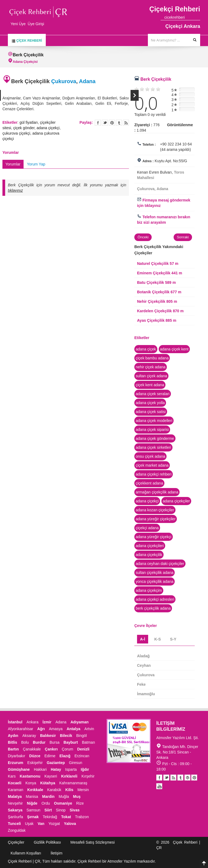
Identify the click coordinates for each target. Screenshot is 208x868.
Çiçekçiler (16, 842)
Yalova (70, 824)
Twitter (105, 123)
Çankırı (51, 749)
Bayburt (71, 742)
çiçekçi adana (147, 528)
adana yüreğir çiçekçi (154, 537)
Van (41, 824)
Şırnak (33, 817)
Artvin (89, 729)
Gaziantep (56, 763)
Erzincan (82, 756)
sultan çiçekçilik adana (155, 573)
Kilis (69, 790)
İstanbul (15, 722)
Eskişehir (35, 763)
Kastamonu (30, 776)
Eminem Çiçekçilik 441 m (160, 273)
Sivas (75, 810)
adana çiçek (146, 349)
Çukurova (64, 81)
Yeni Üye (18, 24)
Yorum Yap (36, 164)
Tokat (66, 817)
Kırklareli (69, 776)
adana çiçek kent (174, 349)
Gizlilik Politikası (47, 842)
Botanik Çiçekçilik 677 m (159, 292)
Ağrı (41, 729)
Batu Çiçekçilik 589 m (156, 282)
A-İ (143, 639)
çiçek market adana (152, 465)
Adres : (148, 161)
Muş (77, 797)
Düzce (35, 756)
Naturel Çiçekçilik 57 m (158, 264)
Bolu (25, 742)
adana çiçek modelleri (154, 421)
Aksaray (29, 736)
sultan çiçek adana (151, 376)
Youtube (187, 778)
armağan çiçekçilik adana (157, 492)
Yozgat (54, 824)
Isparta (71, 769)
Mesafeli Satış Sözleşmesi (92, 842)
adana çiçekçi (48, 128)
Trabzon (82, 817)
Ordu (46, 803)
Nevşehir (15, 803)
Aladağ (143, 656)
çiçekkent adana (149, 483)
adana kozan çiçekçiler (155, 510)
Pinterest (194, 778)
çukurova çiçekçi (16, 133)
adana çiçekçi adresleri (155, 599)
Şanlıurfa (15, 817)
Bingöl (81, 736)
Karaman (16, 790)
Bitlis (12, 742)
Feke (141, 684)
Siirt (48, 810)
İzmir (47, 722)
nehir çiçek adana (151, 367)
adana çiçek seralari (153, 394)
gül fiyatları (29, 122)
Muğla (64, 797)
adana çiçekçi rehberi (154, 474)
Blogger (173, 778)
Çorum (67, 749)
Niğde (32, 803)
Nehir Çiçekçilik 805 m (157, 301)
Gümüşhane (19, 769)
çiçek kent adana (150, 385)
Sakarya (15, 810)
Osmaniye (63, 803)
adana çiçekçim (149, 590)
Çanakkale (32, 749)
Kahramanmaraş (73, 783)
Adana (87, 81)
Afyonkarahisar (20, 729)
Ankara (32, 722)
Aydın (13, 736)
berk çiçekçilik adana (153, 608)
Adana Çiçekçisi (25, 62)
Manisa (32, 797)
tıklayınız (15, 190)
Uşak (29, 824)
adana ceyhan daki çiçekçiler (160, 564)
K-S (158, 639)
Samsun (33, 810)
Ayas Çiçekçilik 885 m (157, 320)
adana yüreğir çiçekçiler (156, 519)
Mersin (83, 790)
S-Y (173, 639)
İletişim (57, 853)
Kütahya (48, 783)
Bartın (13, 749)
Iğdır (85, 769)
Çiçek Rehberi (27, 41)
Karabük (54, 790)
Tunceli (14, 824)
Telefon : (149, 145)
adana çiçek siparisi (152, 430)
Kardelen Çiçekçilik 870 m (160, 311)
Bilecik (66, 736)
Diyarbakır (17, 756)
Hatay (56, 769)
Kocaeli (15, 783)
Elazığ (65, 756)
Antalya (74, 729)
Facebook (159, 778)
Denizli (83, 749)
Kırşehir (88, 776)
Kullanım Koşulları (26, 853)
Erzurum (16, 763)
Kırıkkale (35, 790)
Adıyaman (79, 722)
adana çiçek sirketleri (153, 447)
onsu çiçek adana (150, 456)
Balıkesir (48, 736)
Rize (80, 803)
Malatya (15, 797)
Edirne (50, 756)
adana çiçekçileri (150, 546)
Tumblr (180, 778)
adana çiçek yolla (150, 403)
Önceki (143, 237)
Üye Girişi (36, 24)
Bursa (55, 742)
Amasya (56, 729)
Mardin (48, 797)
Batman (88, 742)
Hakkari (40, 769)
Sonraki (135, 95)
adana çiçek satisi (151, 412)
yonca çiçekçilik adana (155, 581)
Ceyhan (144, 665)
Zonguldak (17, 830)
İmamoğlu (146, 694)
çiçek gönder (24, 128)
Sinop (61, 810)
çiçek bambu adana (152, 358)
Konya (31, 783)
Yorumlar (13, 164)
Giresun (76, 763)
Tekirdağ (50, 817)
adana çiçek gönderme (155, 438)
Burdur (39, 742)
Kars (12, 776)
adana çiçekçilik (149, 555)
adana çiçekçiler (176, 501)
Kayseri (51, 776)
